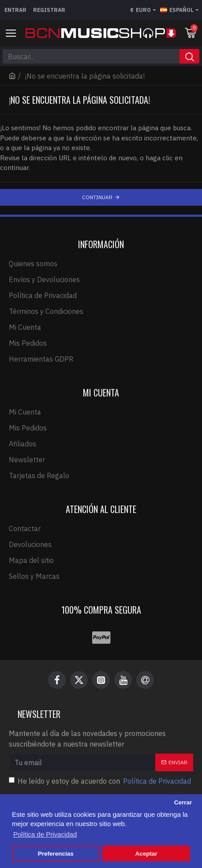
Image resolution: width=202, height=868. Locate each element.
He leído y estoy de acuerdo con (101, 781)
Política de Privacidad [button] (45, 834)
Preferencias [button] (56, 854)
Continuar (97, 197)
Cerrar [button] (183, 802)
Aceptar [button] (146, 854)
